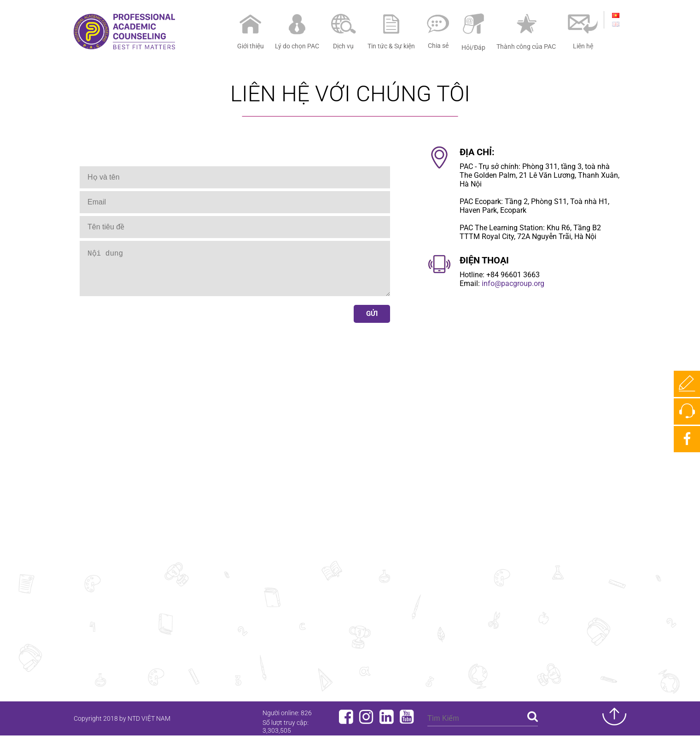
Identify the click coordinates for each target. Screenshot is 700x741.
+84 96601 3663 (513, 275)
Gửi (372, 323)
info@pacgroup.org (513, 283)
